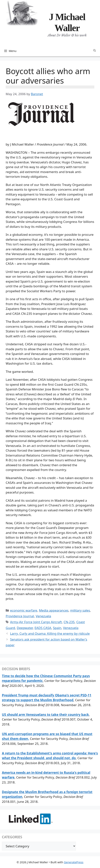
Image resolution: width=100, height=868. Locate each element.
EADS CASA (43, 628)
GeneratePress (74, 862)
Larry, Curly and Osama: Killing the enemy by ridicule (50, 633)
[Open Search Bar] (95, 51)
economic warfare (24, 610)
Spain (57, 628)
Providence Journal (20, 616)
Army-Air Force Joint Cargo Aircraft (36, 622)
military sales (80, 610)
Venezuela (43, 616)
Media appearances (54, 610)
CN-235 (69, 622)
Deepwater (25, 628)
